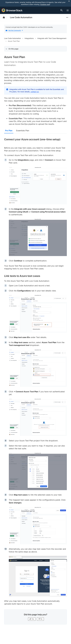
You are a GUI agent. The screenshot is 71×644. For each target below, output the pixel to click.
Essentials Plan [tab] (23, 131)
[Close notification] (69, 1)
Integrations (29, 38)
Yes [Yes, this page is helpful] (32, 619)
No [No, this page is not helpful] (40, 619)
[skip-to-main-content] (10, 2)
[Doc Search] (62, 10)
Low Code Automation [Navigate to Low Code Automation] (13, 38)
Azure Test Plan (14, 41)
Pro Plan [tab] (9, 131)
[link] (38, 186)
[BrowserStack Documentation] (5, 17)
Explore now (45, 4)
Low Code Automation (21, 17)
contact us (35, 92)
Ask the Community (16, 30)
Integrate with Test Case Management (52, 38)
